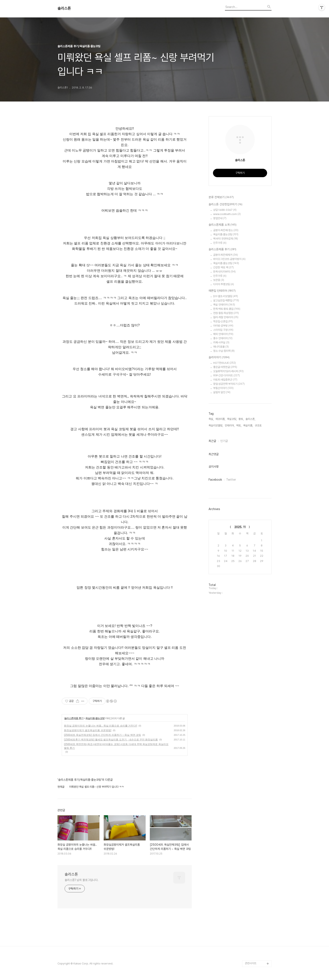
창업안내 (220, 218)
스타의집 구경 (223, 330)
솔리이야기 (219, 357)
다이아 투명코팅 (224, 284)
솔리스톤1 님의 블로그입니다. (81, 880)
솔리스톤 (64, 8)
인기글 (224, 441)
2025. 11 (240, 527)
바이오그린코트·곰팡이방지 (229, 259)
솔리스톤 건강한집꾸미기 (225, 204)
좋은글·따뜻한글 (225, 367)
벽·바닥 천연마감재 (226, 239)
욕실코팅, (232, 419)
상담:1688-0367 (225, 210)
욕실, (211, 419)
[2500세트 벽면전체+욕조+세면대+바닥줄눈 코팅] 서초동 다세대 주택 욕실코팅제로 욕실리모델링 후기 (116, 746)
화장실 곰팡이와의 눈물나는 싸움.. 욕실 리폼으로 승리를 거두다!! (101, 726)
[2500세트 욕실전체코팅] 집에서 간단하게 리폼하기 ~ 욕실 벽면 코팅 (102, 735)
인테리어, (230, 425)
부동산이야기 (223, 388)
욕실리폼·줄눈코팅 (95, 718)
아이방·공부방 (223, 326)
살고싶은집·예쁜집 (226, 300)
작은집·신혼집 (223, 321)
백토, (239, 425)
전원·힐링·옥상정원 (226, 313)
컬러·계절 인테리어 (226, 317)
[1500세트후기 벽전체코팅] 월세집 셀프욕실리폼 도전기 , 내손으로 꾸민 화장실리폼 (111, 740)
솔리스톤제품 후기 (74, 718)
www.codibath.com (227, 214)
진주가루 (220, 243)
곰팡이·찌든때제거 (226, 255)
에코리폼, (220, 419)
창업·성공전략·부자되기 (229, 384)
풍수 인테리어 (223, 338)
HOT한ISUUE (225, 363)
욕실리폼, (248, 425)
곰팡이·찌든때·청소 (226, 230)
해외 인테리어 (223, 334)
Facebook (215, 480)
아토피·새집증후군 (225, 380)
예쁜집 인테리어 (222, 291)
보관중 (219, 280)
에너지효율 (221, 347)
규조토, (258, 425)
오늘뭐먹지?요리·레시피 (228, 371)
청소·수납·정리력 (224, 351)
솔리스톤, (250, 419)
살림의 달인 (222, 392)
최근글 (212, 441)
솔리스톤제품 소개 (223, 225)
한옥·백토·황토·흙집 (227, 309)
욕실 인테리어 (224, 305)
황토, (241, 419)
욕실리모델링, (216, 425)
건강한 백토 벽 (223, 267)
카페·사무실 (221, 342)
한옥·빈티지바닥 (224, 272)
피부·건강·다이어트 (227, 375)
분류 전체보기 (221, 197)
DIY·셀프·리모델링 (226, 296)
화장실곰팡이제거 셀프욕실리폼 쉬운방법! (88, 730)
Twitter (231, 480)
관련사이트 (251, 963)
